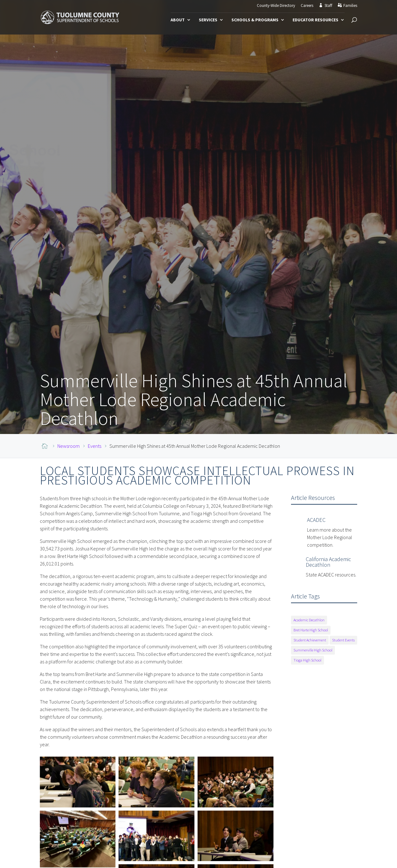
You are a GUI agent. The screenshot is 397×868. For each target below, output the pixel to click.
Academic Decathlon (309, 620)
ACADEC (316, 520)
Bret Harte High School (311, 630)
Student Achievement (310, 640)
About (178, 20)
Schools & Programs (255, 20)
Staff (328, 6)
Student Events (343, 640)
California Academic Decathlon (328, 562)
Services (208, 20)
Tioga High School (307, 660)
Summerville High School (313, 650)
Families (350, 6)
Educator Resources (315, 20)
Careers (307, 6)
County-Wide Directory (276, 6)
